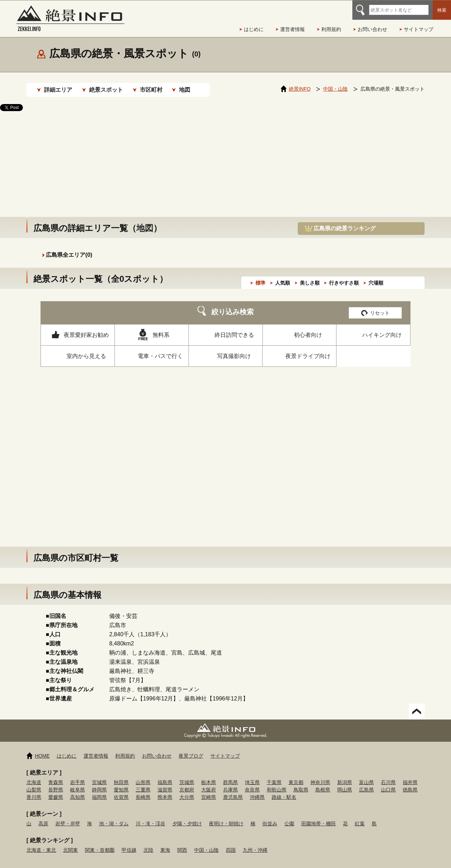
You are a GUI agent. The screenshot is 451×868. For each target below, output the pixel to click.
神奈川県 (320, 775)
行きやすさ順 (344, 276)
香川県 (34, 790)
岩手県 (78, 775)
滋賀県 (165, 783)
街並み (270, 817)
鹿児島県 (233, 790)
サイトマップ (419, 29)
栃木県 (209, 775)
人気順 (283, 276)
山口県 (388, 783)
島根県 (323, 783)
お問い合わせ (372, 29)
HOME (42, 749)
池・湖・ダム (114, 817)
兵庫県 (230, 783)
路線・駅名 (284, 790)
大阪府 (209, 783)
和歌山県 (277, 783)
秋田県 (121, 775)
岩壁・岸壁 (68, 817)
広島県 (366, 783)
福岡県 (99, 790)
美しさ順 (310, 276)
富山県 (366, 775)
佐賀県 (121, 790)
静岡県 (99, 783)
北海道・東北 (41, 843)
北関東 (70, 843)
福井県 (410, 775)
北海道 (34, 775)
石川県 (388, 775)
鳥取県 (301, 783)
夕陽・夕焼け (187, 817)
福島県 (165, 775)
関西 (182, 843)
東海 (165, 843)
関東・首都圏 (100, 843)
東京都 (296, 775)
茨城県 (187, 775)
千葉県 (274, 775)
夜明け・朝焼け (226, 817)
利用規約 (331, 29)
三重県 (143, 783)
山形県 (143, 775)
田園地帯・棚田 (319, 817)
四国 (231, 843)
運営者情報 (292, 29)
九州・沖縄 (255, 843)
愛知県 (121, 783)
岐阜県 (78, 783)
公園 (289, 817)
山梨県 (34, 783)
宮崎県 (209, 790)
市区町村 (151, 90)
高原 (43, 817)
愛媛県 (56, 790)
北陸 (148, 843)
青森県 (56, 775)
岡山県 (345, 783)
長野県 (56, 783)
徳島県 (410, 783)
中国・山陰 (206, 843)
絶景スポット (106, 90)
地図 (185, 90)
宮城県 (99, 775)
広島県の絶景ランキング (345, 221)
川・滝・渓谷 (150, 817)
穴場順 (376, 276)
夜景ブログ (191, 749)
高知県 (78, 790)
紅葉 (360, 817)
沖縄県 (257, 790)
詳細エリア (58, 90)
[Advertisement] (225, 157)
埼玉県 (252, 775)
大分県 (187, 790)
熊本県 (165, 790)
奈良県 (252, 783)
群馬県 (230, 775)
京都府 (187, 783)
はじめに (254, 29)
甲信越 (129, 843)
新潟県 (345, 775)
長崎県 (143, 790)
